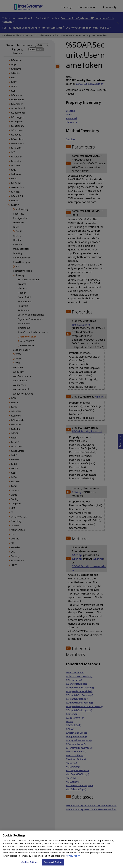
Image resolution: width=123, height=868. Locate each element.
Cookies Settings (30, 865)
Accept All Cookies (53, 865)
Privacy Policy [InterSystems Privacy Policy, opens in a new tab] (73, 858)
